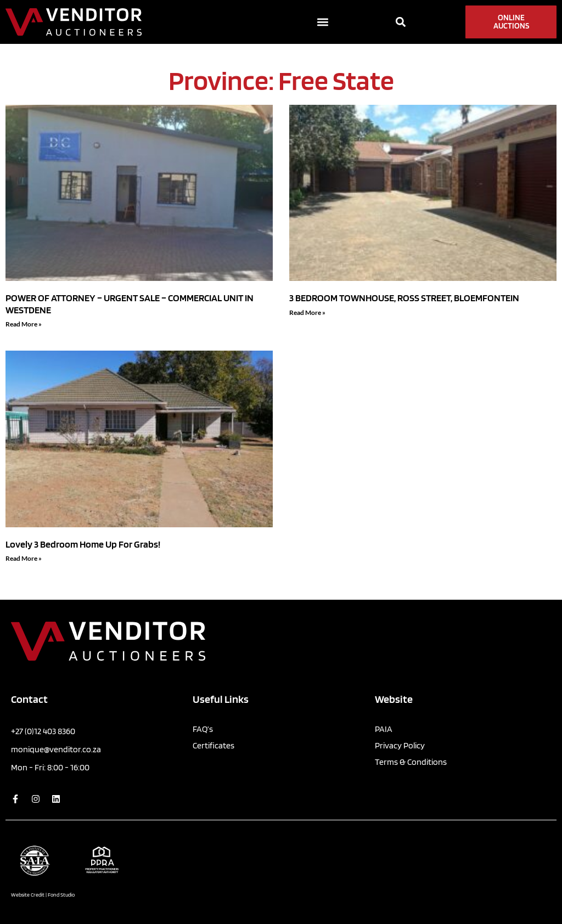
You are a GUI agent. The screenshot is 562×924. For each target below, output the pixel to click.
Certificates (213, 745)
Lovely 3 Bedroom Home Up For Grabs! (83, 544)
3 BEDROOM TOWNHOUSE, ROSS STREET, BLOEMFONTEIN (404, 298)
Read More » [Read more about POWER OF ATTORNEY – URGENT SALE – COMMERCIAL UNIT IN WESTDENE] (24, 324)
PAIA (384, 729)
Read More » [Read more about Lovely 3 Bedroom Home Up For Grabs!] (24, 558)
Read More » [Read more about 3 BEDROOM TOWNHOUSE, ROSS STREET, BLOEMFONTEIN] (307, 312)
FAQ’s (203, 729)
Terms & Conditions (411, 762)
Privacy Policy (400, 745)
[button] (323, 22)
